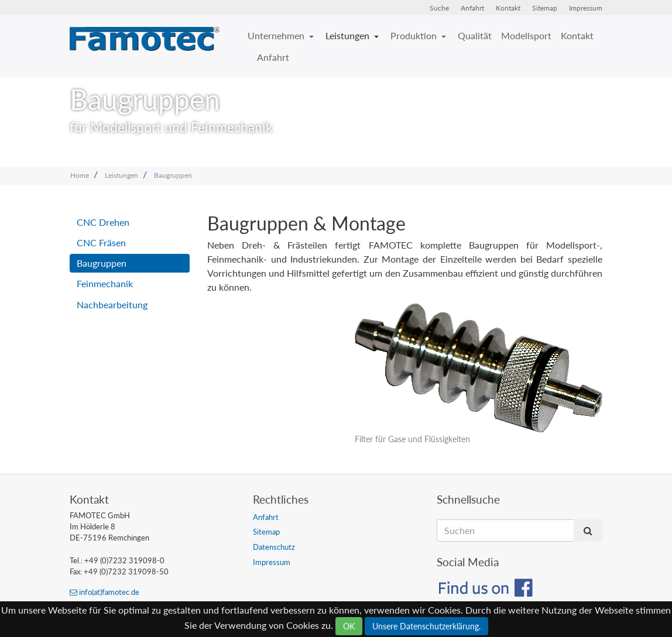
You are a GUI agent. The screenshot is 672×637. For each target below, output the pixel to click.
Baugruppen (173, 175)
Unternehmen (277, 35)
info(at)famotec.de (104, 592)
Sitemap (545, 8)
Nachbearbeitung (112, 304)
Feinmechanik (105, 283)
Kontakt (508, 8)
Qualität (475, 35)
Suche (439, 8)
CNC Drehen (103, 222)
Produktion (415, 35)
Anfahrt (472, 8)
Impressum (586, 8)
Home (80, 175)
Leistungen (349, 35)
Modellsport (526, 35)
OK (349, 626)
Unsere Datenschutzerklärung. (426, 626)
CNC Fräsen (101, 242)
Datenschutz (274, 547)
